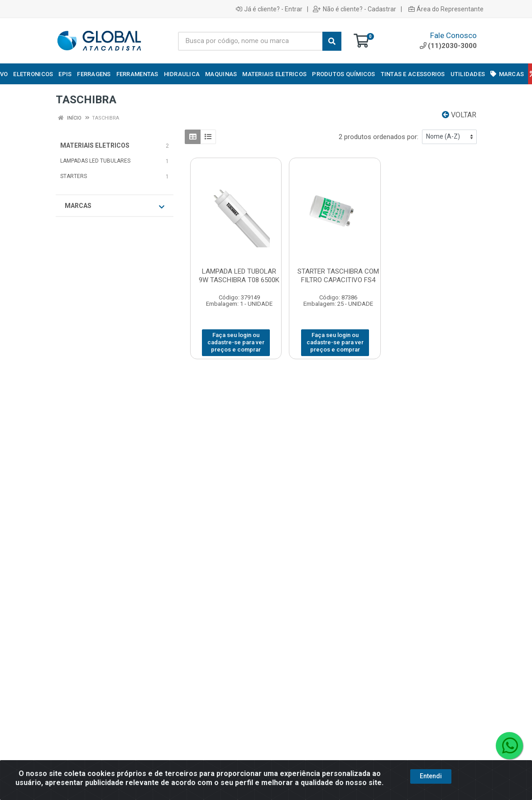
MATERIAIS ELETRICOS (95, 145)
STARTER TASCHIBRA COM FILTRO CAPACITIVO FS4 (338, 276)
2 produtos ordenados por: (379, 137)
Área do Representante (446, 9)
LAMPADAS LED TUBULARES (95, 161)
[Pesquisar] (332, 41)
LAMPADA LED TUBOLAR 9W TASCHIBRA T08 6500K (239, 276)
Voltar (459, 115)
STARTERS (74, 176)
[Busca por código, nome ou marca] (250, 41)
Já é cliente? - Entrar (269, 9)
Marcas (115, 206)
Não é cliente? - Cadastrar (355, 9)
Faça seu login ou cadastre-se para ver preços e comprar (236, 342)
